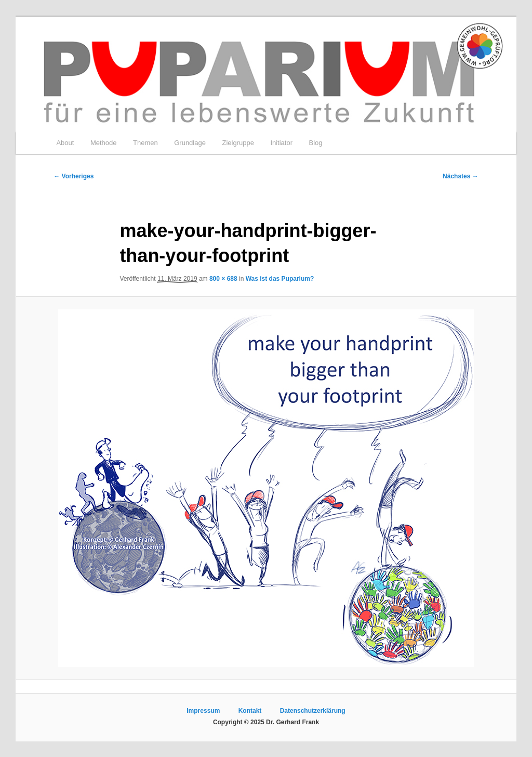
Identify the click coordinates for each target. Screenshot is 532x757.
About (65, 143)
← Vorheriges (74, 176)
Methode (104, 143)
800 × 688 (223, 279)
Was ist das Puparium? (280, 279)
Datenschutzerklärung (313, 711)
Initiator (281, 143)
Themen (145, 143)
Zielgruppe (238, 143)
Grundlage (190, 143)
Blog (316, 143)
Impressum (203, 711)
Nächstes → (461, 176)
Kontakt (250, 711)
